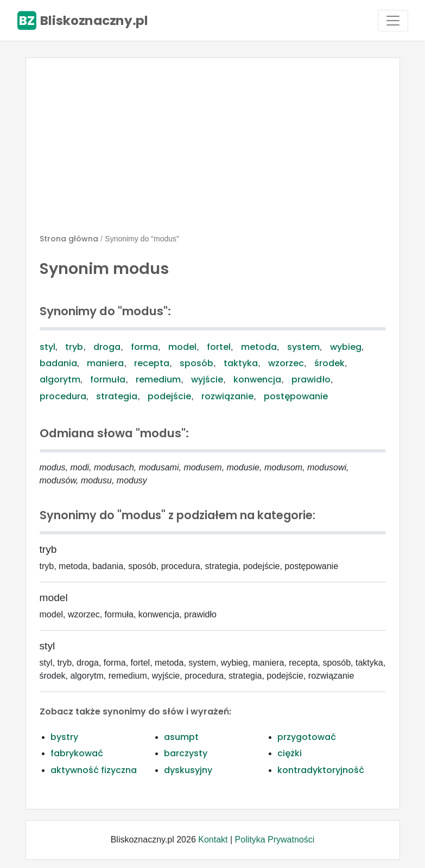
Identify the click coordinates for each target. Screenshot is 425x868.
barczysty (186, 753)
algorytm (60, 379)
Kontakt (213, 840)
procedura (63, 396)
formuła (108, 379)
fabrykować (77, 753)
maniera (105, 363)
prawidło (311, 379)
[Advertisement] (213, 150)
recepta (152, 363)
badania (58, 363)
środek (329, 363)
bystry (64, 737)
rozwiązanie (227, 396)
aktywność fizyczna (94, 770)
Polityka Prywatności (275, 840)
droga (107, 347)
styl (47, 347)
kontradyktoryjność (321, 770)
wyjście (207, 379)
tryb (74, 347)
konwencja (257, 379)
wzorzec (286, 363)
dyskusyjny (188, 770)
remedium (158, 379)
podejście (169, 396)
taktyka (241, 363)
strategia (117, 396)
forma (144, 347)
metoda (259, 347)
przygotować (307, 737)
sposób (196, 363)
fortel (219, 347)
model (182, 347)
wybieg (346, 347)
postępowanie (296, 396)
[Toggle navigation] (393, 21)
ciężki (290, 753)
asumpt (181, 737)
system (303, 347)
